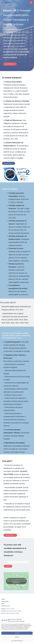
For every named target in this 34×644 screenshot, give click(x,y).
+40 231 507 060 (5, 601)
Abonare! (8, 566)
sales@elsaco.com (6, 606)
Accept (17, 633)
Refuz (17, 637)
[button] (10, 64)
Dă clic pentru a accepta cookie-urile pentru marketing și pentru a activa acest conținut (16, 581)
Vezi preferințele (17, 641)
